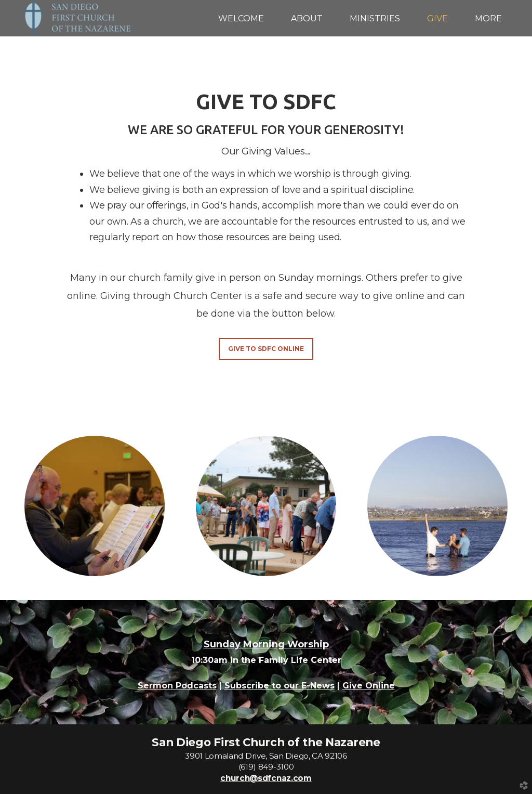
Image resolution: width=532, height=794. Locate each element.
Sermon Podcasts (177, 686)
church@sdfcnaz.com (266, 778)
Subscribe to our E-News (280, 686)
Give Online (369, 686)
